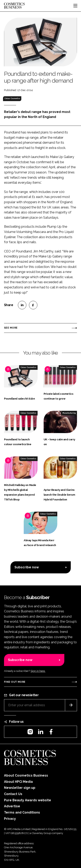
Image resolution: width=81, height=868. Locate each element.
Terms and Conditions (22, 812)
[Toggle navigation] (75, 6)
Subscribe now (27, 567)
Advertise (12, 806)
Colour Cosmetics (12, 98)
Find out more (15, 682)
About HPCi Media (18, 782)
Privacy (10, 819)
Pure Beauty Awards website (28, 800)
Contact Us (13, 794)
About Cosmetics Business (26, 775)
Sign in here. (38, 671)
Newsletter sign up (20, 788)
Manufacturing (69, 413)
